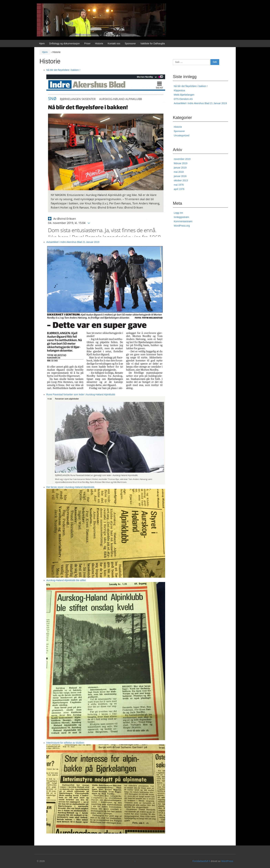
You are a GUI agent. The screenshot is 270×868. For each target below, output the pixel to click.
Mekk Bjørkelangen (184, 95)
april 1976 (179, 189)
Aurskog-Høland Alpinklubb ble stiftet (66, 580)
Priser (87, 43)
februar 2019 (181, 163)
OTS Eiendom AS (183, 99)
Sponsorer (130, 43)
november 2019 (182, 159)
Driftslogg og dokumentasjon (64, 43)
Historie (99, 43)
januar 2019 (180, 168)
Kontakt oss (114, 43)
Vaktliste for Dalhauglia (153, 43)
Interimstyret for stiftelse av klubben (65, 743)
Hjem (42, 43)
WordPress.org (182, 226)
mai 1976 (179, 185)
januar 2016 (180, 176)
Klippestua (179, 90)
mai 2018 (179, 172)
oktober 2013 (181, 180)
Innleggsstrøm (181, 217)
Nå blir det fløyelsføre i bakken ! (63, 70)
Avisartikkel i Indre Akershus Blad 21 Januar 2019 (73, 242)
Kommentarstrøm (183, 221)
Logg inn (178, 213)
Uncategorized (181, 135)
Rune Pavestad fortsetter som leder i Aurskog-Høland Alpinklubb (81, 394)
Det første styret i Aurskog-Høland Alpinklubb (70, 487)
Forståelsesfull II (201, 861)
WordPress (227, 861)
